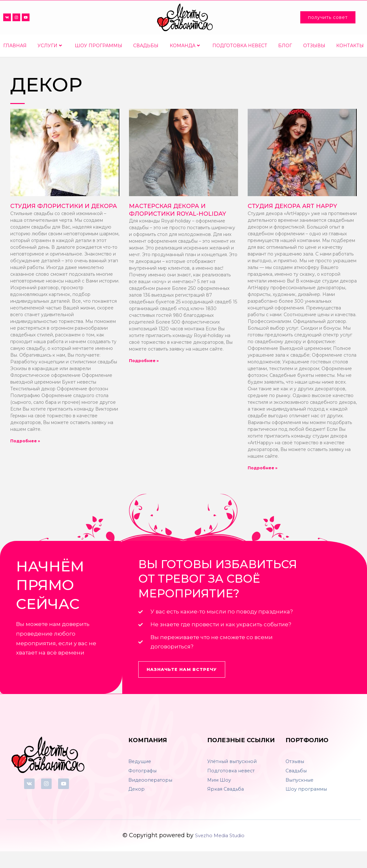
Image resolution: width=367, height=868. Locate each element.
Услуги (50, 46)
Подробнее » (25, 441)
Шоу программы (98, 46)
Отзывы (314, 46)
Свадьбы (146, 46)
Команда (185, 46)
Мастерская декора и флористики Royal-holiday (178, 210)
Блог (285, 46)
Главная (15, 46)
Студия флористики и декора (64, 206)
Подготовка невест (240, 46)
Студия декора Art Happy (292, 206)
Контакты (350, 46)
